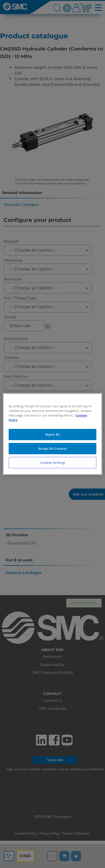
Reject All (53, 434)
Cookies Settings (52, 462)
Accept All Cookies (52, 448)
